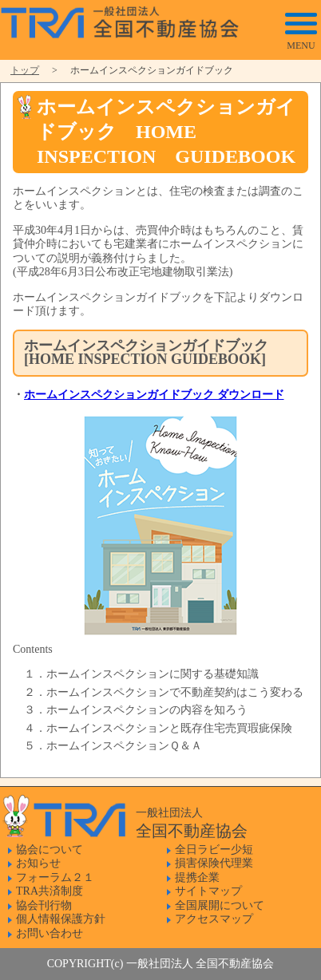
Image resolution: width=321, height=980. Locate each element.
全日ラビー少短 (214, 850)
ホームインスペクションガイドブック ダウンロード (154, 395)
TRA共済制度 (50, 891)
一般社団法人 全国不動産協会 (129, 19)
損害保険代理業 (214, 863)
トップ (25, 70)
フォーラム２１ (55, 877)
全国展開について (220, 905)
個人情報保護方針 (61, 919)
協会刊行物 (44, 905)
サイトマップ (208, 891)
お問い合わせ (50, 933)
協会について (50, 850)
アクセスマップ (214, 919)
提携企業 (197, 877)
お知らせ (38, 863)
